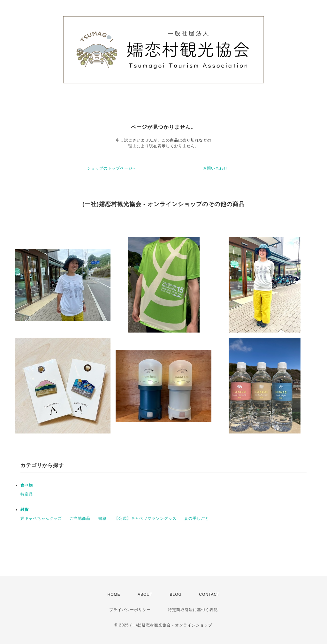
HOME (114, 594)
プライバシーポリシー (130, 610)
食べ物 (27, 485)
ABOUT (145, 594)
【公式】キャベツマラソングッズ (145, 518)
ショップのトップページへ (112, 168)
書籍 (103, 518)
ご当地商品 (80, 518)
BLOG (176, 594)
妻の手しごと (197, 518)
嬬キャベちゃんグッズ (41, 518)
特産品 (27, 494)
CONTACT (209, 594)
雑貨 (25, 510)
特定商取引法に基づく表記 (193, 610)
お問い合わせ (215, 168)
